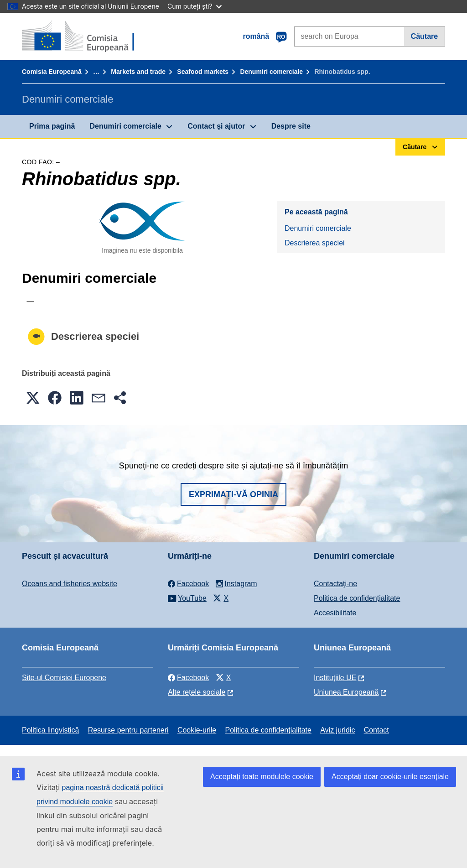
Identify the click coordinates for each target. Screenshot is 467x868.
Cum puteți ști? (195, 6)
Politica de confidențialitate (357, 598)
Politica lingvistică (50, 730)
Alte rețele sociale (197, 692)
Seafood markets (203, 72)
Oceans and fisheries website (70, 584)
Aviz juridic (337, 730)
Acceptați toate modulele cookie (262, 777)
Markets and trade (138, 72)
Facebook (188, 678)
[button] (33, 398)
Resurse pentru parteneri (128, 730)
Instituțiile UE (335, 678)
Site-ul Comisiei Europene (64, 678)
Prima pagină (52, 126)
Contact (376, 730)
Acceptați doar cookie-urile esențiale (390, 777)
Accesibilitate (335, 613)
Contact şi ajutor (216, 126)
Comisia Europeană (52, 72)
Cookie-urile (197, 730)
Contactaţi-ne (335, 584)
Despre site (291, 126)
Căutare (425, 36)
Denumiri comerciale (271, 72)
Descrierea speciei (315, 243)
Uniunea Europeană (346, 692)
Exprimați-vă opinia (233, 494)
